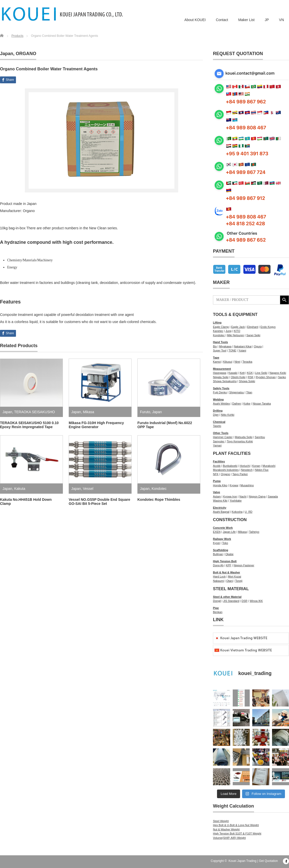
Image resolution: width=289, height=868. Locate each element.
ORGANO (26, 54)
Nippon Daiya (257, 496)
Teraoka (247, 362)
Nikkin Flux (262, 470)
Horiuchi (245, 466)
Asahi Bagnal (221, 512)
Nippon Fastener (244, 565)
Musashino (247, 485)
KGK (250, 373)
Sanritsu (260, 437)
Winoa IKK (256, 601)
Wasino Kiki (220, 501)
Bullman (218, 554)
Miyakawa (225, 346)
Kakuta (20, 489)
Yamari (217, 445)
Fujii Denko (220, 392)
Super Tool (220, 350)
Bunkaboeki (230, 466)
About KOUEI (195, 20)
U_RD (249, 512)
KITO (237, 331)
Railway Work (222, 539)
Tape (216, 358)
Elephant (253, 327)
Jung (228, 331)
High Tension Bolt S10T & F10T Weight (237, 833)
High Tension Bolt (225, 561)
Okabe (229, 554)
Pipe (216, 608)
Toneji (239, 581)
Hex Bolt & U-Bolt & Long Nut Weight (236, 825)
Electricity (220, 508)
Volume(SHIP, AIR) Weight (229, 838)
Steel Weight (221, 821)
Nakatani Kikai (243, 346)
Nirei (237, 362)
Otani (229, 581)
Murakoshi (269, 466)
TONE (232, 350)
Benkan (218, 612)
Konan (256, 466)
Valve (216, 492)
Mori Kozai (234, 576)
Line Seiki (261, 373)
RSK (251, 377)
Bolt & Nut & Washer (227, 572)
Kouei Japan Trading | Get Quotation (253, 861)
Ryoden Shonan (266, 377)
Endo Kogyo (268, 327)
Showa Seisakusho (225, 381)
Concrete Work (223, 528)
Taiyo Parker (240, 474)
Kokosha (237, 512)
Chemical (219, 422)
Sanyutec (219, 441)
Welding (218, 399)
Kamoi (217, 362)
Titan (249, 392)
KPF (229, 565)
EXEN (217, 532)
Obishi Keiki (238, 377)
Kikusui (228, 362)
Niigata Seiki (221, 377)
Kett (242, 373)
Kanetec (218, 331)
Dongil (217, 601)
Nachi (243, 496)
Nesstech (247, 470)
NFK (216, 474)
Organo (225, 474)
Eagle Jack (238, 327)
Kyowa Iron (230, 496)
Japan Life (229, 532)
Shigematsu (237, 392)
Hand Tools (220, 342)
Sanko (282, 377)
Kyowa (234, 485)
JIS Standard (231, 601)
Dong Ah (218, 565)
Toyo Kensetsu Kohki (240, 441)
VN (282, 20)
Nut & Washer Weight (226, 829)
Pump (217, 481)
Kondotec (159, 489)
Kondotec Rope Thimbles (159, 500)
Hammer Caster (223, 437)
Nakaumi (218, 581)
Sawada (273, 496)
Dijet (216, 415)
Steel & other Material (227, 597)
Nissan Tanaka (262, 404)
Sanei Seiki (253, 335)
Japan (7, 54)
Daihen (237, 404)
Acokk (217, 466)
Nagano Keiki (278, 373)
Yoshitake (236, 501)
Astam (217, 496)
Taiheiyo (254, 532)
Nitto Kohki (228, 415)
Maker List (247, 20)
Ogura (258, 346)
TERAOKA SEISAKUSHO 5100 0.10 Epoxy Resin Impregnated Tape (29, 425)
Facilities (219, 461)
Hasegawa (220, 373)
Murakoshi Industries (226, 470)
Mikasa (88, 412)
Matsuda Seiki (244, 437)
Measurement (222, 369)
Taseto (217, 426)
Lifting (217, 323)
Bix (215, 346)
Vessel (88, 489)
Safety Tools (221, 388)
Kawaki (233, 373)
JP (267, 20)
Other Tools (221, 433)
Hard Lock (219, 576)
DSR (245, 601)
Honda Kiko (220, 485)
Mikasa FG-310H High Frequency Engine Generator (96, 425)
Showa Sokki (247, 381)
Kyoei (216, 543)
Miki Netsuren (235, 335)
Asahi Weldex (221, 404)
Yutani (242, 350)
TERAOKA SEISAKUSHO (35, 412)
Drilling (218, 411)
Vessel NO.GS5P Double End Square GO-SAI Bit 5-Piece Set (100, 502)
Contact (222, 20)
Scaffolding (221, 550)
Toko (225, 543)
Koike (247, 404)
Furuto (145, 412)
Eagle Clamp (221, 327)
